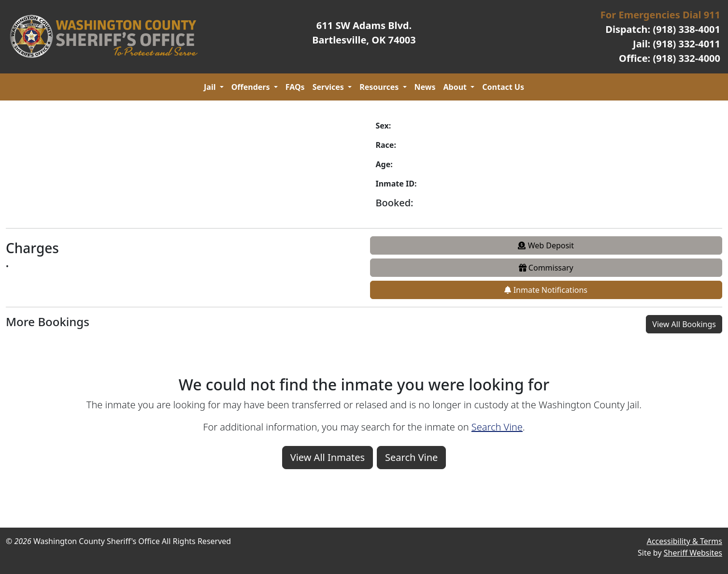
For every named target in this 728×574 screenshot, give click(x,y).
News (425, 87)
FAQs (295, 87)
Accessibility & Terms (685, 541)
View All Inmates (328, 457)
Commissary (546, 268)
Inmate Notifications (546, 290)
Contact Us (503, 87)
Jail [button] (211, 87)
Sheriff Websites (693, 553)
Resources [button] (380, 87)
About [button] (456, 87)
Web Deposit (546, 245)
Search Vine (497, 427)
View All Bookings (684, 324)
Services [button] (329, 87)
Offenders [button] (252, 87)
